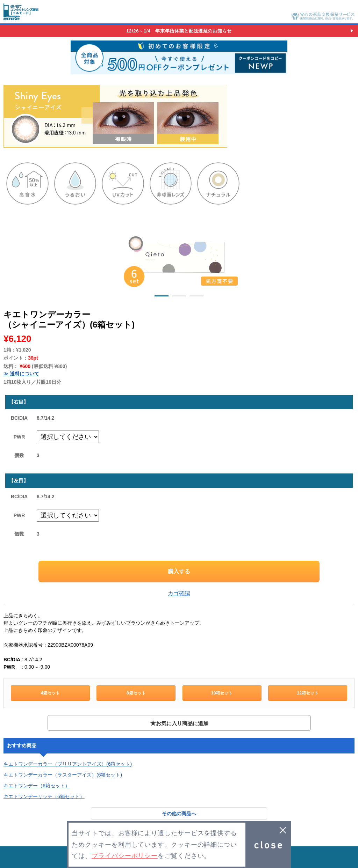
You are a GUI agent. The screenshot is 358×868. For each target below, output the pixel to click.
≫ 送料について (21, 374)
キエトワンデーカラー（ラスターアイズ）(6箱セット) (63, 775)
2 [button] (179, 297)
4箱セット (50, 693)
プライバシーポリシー (125, 856)
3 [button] (196, 297)
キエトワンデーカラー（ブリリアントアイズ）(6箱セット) (68, 764)
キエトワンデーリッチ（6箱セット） (44, 796)
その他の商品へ (179, 814)
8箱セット (136, 693)
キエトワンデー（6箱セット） (37, 786)
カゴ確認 (179, 593)
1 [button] (162, 297)
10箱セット (222, 693)
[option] (179, 256)
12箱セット (307, 693)
